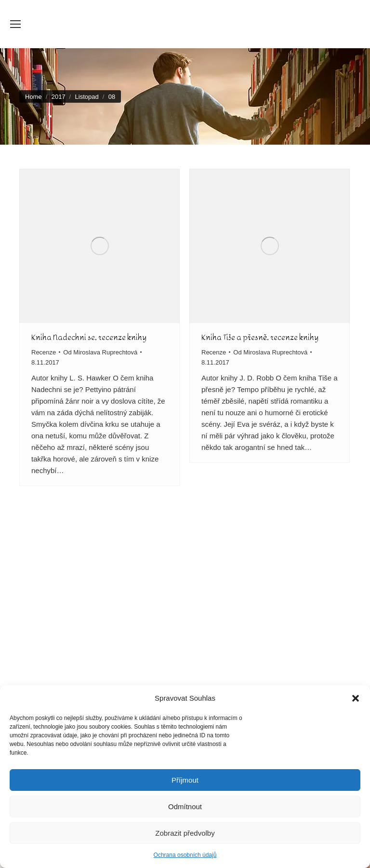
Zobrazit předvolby (185, 833)
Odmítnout (185, 807)
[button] (356, 698)
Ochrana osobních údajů (185, 855)
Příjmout (185, 780)
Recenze (44, 352)
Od (100, 352)
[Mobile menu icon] (15, 24)
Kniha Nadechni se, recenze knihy (89, 337)
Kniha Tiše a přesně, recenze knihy (260, 337)
